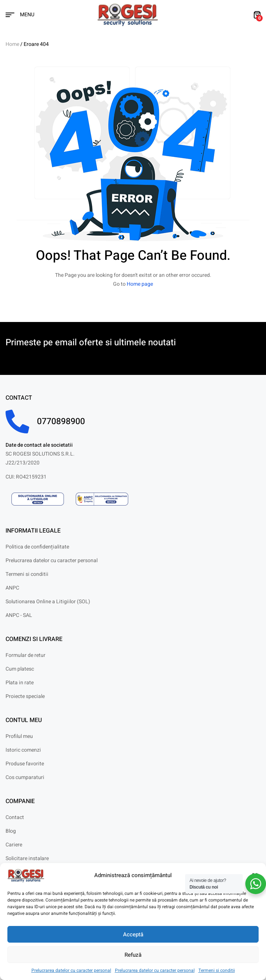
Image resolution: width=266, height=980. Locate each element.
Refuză (133, 955)
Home (12, 44)
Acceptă (133, 934)
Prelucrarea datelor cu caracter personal (71, 970)
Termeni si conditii (217, 970)
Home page (140, 284)
